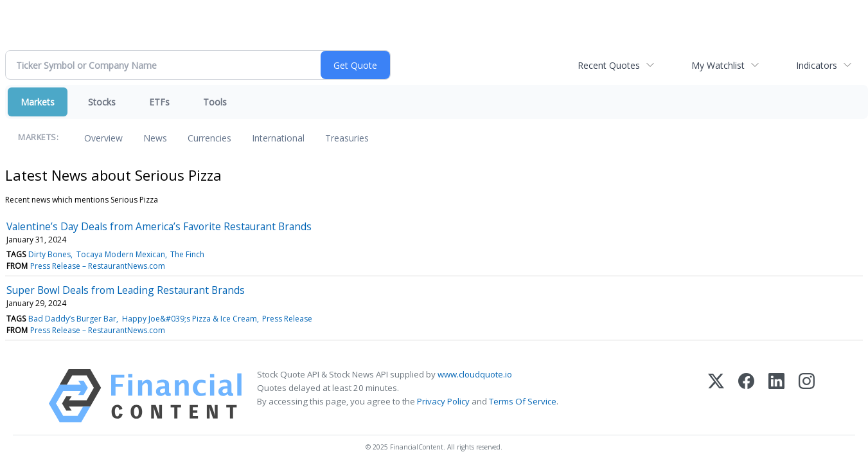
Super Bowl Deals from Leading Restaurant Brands (126, 290)
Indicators (817, 65)
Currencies (209, 138)
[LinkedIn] (776, 396)
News (155, 138)
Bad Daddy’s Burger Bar (72, 319)
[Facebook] (746, 396)
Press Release (287, 319)
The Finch (187, 254)
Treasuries (347, 138)
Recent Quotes (609, 65)
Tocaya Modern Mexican (121, 254)
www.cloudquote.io (475, 374)
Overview (103, 138)
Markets (38, 102)
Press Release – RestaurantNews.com (98, 266)
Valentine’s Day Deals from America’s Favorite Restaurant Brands (159, 226)
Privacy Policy (443, 401)
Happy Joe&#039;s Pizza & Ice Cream (190, 319)
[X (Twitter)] (716, 396)
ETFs (159, 102)
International (278, 138)
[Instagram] (807, 396)
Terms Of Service (523, 401)
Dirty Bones (49, 254)
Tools (215, 102)
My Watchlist (718, 65)
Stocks (102, 102)
